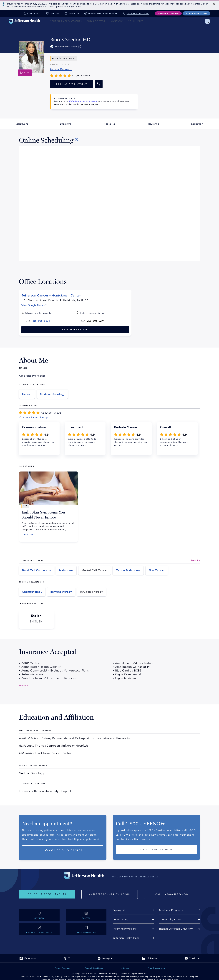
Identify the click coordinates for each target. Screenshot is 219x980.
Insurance (161, 126)
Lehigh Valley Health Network (103, 13)
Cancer (27, 394)
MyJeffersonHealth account (83, 101)
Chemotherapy (32, 592)
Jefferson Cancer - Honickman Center (51, 295)
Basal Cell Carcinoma (36, 570)
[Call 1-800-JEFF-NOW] (172, 894)
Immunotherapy (61, 592)
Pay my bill (74, 13)
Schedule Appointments (168, 13)
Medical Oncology (52, 394)
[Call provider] (99, 84)
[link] (61, 69)
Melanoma (66, 570)
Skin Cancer (157, 570)
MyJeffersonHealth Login (197, 13)
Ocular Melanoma (128, 570)
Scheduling (30, 126)
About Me (118, 126)
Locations (74, 126)
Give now (54, 13)
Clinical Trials (34, 13)
